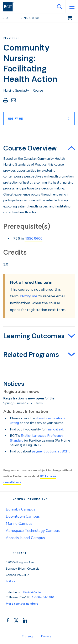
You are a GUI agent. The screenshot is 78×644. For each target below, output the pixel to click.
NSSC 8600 (33, 238)
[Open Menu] (72, 7)
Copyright (29, 636)
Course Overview (30, 148)
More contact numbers (22, 604)
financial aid (55, 429)
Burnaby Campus (20, 509)
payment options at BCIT (51, 451)
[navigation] (10, 7)
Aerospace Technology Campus (33, 531)
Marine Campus (19, 523)
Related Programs (31, 355)
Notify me (29, 296)
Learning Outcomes (34, 336)
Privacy (46, 636)
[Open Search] (59, 7)
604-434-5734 (31, 592)
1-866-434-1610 (43, 597)
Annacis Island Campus (25, 538)
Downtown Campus (23, 516)
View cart (73, 18)
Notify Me (15, 119)
